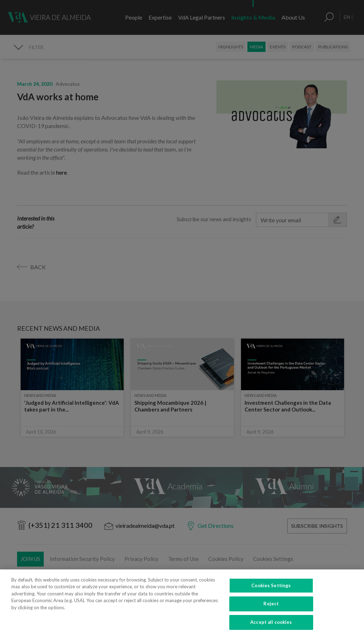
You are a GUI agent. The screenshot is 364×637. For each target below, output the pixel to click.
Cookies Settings (271, 599)
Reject (271, 617)
